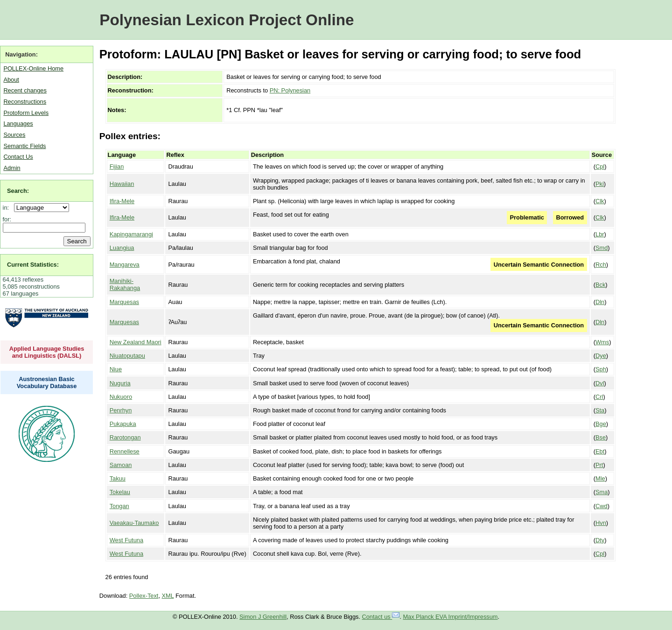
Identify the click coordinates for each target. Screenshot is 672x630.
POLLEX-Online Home (33, 68)
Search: (18, 191)
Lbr (600, 234)
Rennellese (125, 451)
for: (7, 219)
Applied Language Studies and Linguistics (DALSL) (47, 352)
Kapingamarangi (131, 234)
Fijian (117, 166)
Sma (602, 492)
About (11, 80)
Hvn (601, 523)
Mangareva (125, 265)
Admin (12, 168)
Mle (600, 478)
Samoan (121, 465)
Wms (602, 342)
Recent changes (25, 90)
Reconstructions (25, 102)
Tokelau (120, 492)
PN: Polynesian (290, 90)
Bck (600, 285)
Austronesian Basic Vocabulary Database (47, 382)
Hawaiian (122, 184)
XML (168, 596)
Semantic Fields (24, 146)
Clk (600, 201)
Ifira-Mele (122, 201)
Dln (600, 302)
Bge (601, 424)
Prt (599, 465)
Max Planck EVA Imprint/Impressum (450, 617)
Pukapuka (123, 424)
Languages (18, 124)
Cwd (602, 506)
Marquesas (124, 302)
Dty (600, 540)
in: (8, 208)
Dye (601, 356)
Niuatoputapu (127, 356)
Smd (602, 248)
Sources (14, 135)
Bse (601, 437)
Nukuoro (121, 397)
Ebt (600, 451)
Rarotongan (125, 437)
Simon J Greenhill (263, 617)
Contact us (381, 617)
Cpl (600, 166)
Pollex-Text (144, 596)
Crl (599, 397)
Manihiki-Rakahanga (125, 284)
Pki (600, 184)
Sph (601, 369)
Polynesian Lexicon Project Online (227, 20)
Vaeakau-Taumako (134, 523)
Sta (600, 410)
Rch (601, 265)
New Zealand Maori (136, 342)
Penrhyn (121, 410)
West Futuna (126, 540)
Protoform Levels (26, 113)
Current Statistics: (33, 265)
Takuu (118, 478)
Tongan (119, 506)
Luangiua (122, 248)
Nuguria (120, 383)
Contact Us (18, 157)
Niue (116, 369)
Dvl (600, 383)
